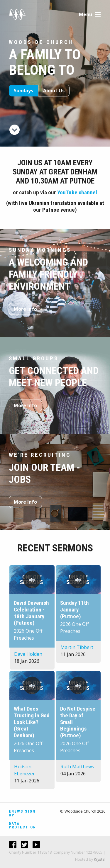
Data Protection (22, 825)
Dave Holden (28, 654)
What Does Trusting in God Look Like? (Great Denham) (32, 722)
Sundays (23, 91)
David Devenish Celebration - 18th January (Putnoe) (31, 613)
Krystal (100, 859)
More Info (25, 309)
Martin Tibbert (77, 647)
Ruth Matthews (77, 767)
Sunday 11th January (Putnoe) (75, 610)
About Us (54, 91)
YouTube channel (77, 192)
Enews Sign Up (22, 813)
